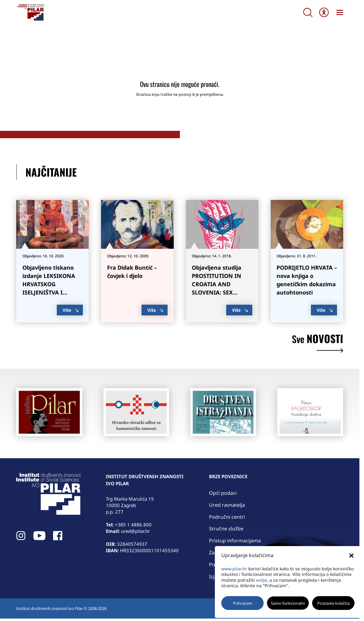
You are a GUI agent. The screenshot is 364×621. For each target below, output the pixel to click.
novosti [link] (318, 343)
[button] (351, 556)
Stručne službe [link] (226, 529)
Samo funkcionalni (288, 603)
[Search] (308, 12)
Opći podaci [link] (223, 493)
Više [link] (70, 310)
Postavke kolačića (333, 603)
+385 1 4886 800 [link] (133, 525)
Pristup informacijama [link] (235, 541)
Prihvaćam (243, 603)
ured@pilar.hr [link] (135, 531)
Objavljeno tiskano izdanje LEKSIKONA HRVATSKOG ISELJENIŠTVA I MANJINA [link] (49, 284)
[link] (31, 12)
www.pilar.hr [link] (234, 569)
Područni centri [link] (227, 517)
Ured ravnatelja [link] (227, 505)
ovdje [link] (261, 580)
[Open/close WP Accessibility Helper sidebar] (324, 12)
